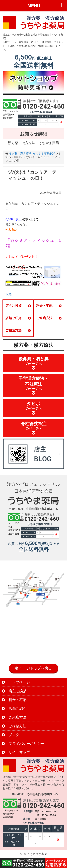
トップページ (16, 682)
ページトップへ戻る (33, 668)
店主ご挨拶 (18, 306)
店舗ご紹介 (18, 318)
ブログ (11, 735)
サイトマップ (16, 752)
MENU (34, 6)
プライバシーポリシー (23, 744)
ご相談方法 (18, 330)
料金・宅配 (49, 306)
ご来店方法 (49, 318)
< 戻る (7, 294)
